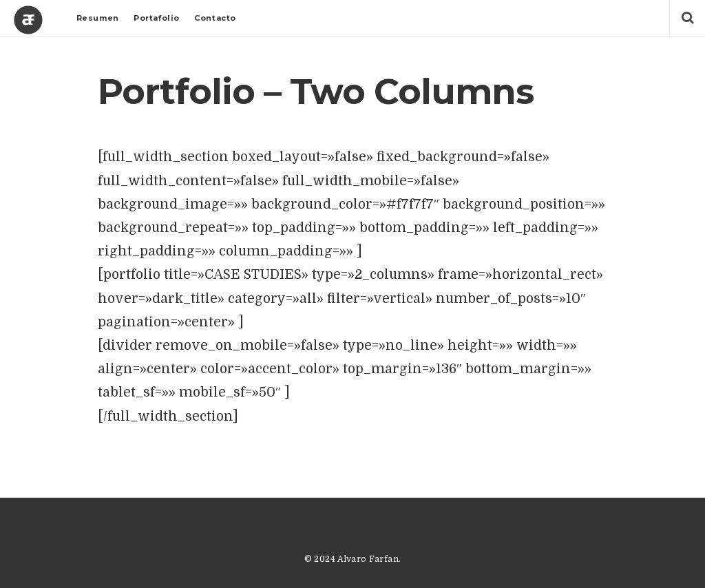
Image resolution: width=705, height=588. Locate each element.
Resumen (98, 18)
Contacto (215, 18)
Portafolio (157, 18)
